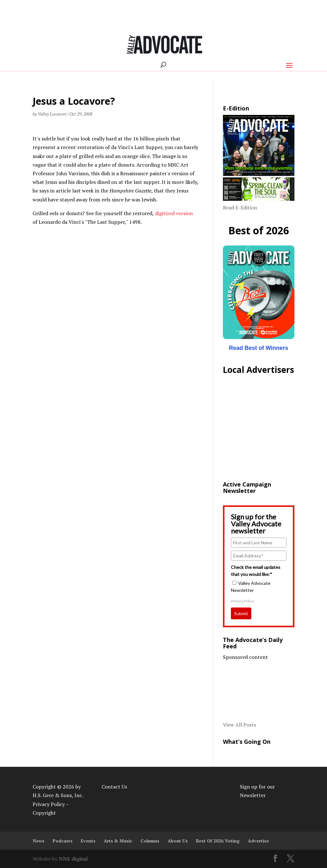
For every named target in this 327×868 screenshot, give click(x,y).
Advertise (258, 841)
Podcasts (63, 841)
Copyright (44, 813)
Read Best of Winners (259, 348)
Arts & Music (118, 841)
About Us (178, 841)
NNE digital (73, 859)
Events (88, 841)
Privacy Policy (243, 601)
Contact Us (114, 787)
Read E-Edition (240, 208)
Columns (150, 841)
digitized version (174, 213)
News (38, 841)
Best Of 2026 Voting (218, 841)
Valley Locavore (52, 114)
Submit (241, 613)
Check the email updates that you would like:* (256, 571)
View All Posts (240, 725)
